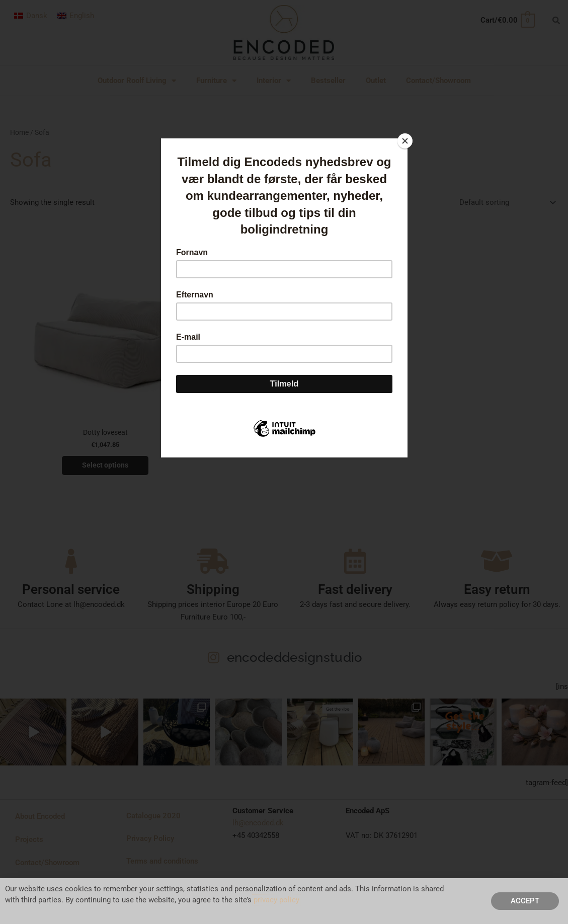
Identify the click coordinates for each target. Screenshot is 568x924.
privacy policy (276, 900)
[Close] (405, 141)
